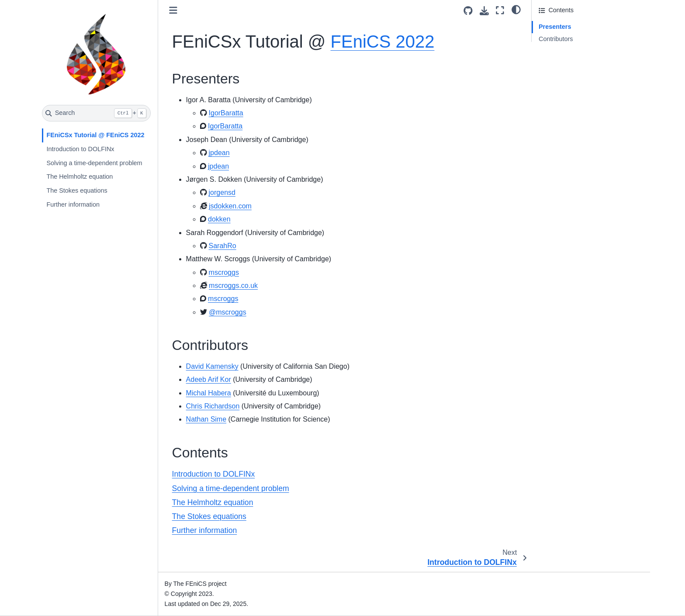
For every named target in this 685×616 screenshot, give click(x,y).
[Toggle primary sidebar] (173, 10)
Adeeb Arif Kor (209, 379)
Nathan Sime (206, 419)
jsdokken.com (230, 206)
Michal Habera (209, 393)
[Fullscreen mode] (500, 10)
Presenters (555, 27)
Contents (551, 51)
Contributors (556, 39)
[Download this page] (484, 11)
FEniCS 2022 (383, 42)
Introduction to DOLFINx (80, 149)
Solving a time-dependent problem (94, 163)
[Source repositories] (468, 11)
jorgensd (222, 192)
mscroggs (224, 272)
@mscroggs (228, 312)
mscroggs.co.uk (233, 286)
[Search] (96, 113)
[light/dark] (516, 9)
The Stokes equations (77, 190)
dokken (219, 219)
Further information (73, 204)
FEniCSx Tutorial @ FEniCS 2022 (95, 135)
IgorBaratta (226, 113)
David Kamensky (212, 366)
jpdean (219, 153)
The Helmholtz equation (80, 176)
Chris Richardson (213, 406)
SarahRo (223, 246)
